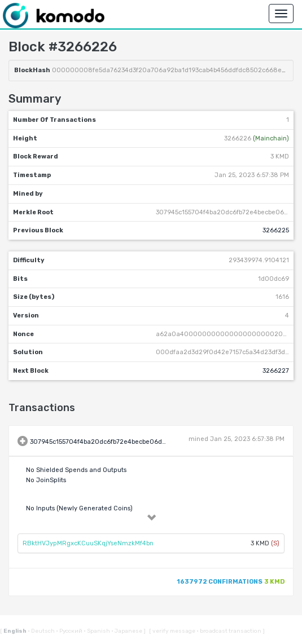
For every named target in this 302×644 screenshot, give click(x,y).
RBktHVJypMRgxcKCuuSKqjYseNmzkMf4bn (88, 543)
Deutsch (42, 631)
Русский (70, 631)
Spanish (97, 631)
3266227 (276, 371)
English (16, 631)
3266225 (276, 230)
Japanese (127, 631)
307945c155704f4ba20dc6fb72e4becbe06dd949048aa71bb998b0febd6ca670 (149, 442)
